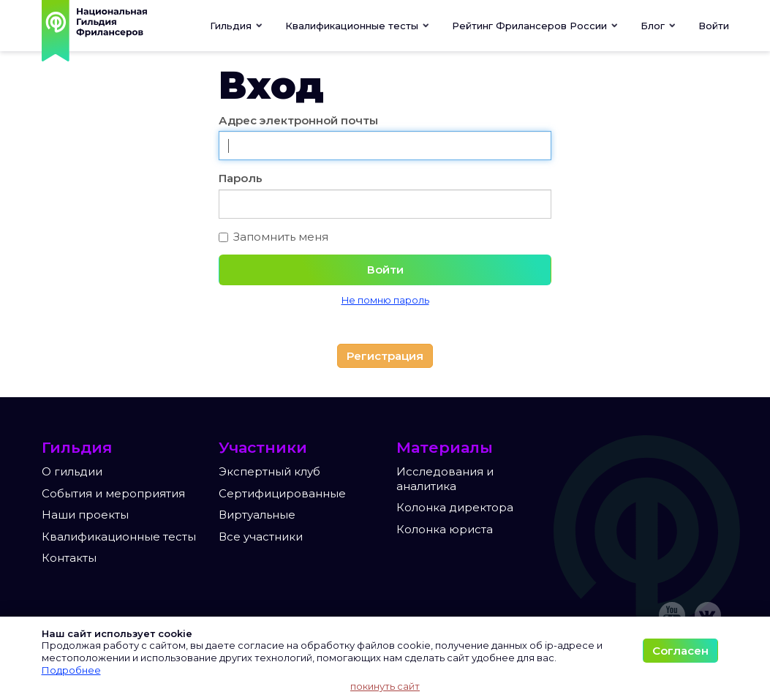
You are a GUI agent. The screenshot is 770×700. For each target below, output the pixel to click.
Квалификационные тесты (119, 537)
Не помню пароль (385, 300)
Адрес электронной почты (298, 120)
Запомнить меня (273, 237)
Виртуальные (257, 515)
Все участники (261, 537)
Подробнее (71, 670)
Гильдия (237, 26)
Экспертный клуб (269, 471)
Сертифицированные (282, 493)
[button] (358, 26)
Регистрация (385, 356)
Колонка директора (455, 507)
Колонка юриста (445, 529)
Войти (714, 26)
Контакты (69, 558)
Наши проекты (85, 515)
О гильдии (72, 471)
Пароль (241, 178)
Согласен (680, 651)
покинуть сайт (385, 686)
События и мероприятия (113, 493)
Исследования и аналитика (445, 479)
